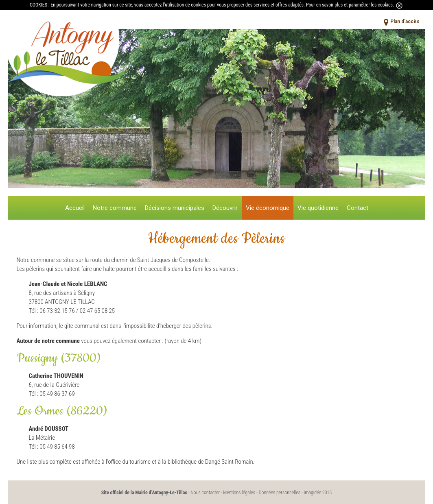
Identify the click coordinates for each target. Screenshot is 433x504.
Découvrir (225, 208)
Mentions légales (239, 493)
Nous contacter (205, 493)
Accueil (75, 208)
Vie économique (268, 208)
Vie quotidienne (318, 208)
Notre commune (115, 208)
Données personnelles (280, 493)
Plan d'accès (405, 22)
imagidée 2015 (318, 493)
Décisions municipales (175, 208)
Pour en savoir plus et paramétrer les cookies (349, 5)
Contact (358, 208)
